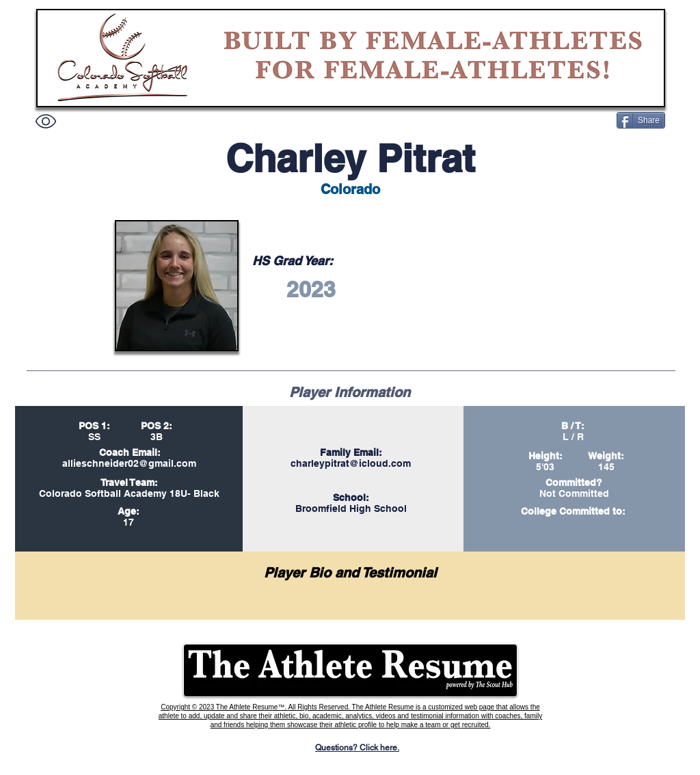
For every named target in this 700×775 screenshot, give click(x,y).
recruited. (476, 725)
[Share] (641, 120)
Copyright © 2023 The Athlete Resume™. (224, 707)
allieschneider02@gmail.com (129, 463)
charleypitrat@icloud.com (351, 463)
